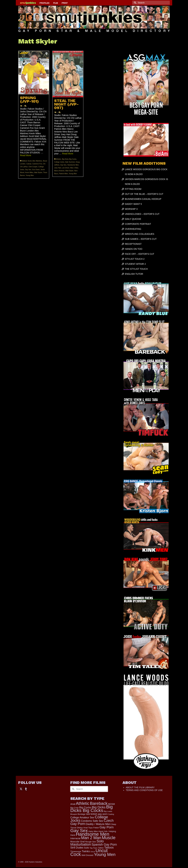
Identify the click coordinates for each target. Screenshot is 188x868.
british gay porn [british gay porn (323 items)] (99, 814)
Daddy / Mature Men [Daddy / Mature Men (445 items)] (98, 824)
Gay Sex (28, 170)
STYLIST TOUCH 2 (135, 259)
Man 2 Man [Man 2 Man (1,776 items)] (91, 838)
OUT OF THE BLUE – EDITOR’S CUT (144, 194)
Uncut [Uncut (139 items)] (93, 852)
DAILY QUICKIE (133, 219)
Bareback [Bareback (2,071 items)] (99, 803)
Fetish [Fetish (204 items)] (96, 828)
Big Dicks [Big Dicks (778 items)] (99, 807)
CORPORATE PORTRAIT (138, 224)
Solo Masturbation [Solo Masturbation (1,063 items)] (87, 843)
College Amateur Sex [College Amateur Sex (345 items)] (82, 817)
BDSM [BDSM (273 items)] (112, 804)
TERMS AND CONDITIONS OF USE (144, 790)
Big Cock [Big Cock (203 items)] (74, 808)
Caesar (29, 164)
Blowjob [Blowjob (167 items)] (74, 814)
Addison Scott (27, 161)
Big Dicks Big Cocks (69, 159)
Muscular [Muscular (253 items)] (75, 842)
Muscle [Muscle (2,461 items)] (109, 838)
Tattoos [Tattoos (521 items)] (109, 848)
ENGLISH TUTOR (134, 274)
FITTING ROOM (133, 189)
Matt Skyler (38, 172)
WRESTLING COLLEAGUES (140, 234)
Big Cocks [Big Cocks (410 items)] (85, 807)
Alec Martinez (37, 161)
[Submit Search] (135, 3)
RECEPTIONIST (133, 244)
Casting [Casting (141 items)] (111, 814)
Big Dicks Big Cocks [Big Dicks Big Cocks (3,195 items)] (92, 809)
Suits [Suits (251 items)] (87, 848)
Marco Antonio (59, 171)
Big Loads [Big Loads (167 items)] (108, 811)
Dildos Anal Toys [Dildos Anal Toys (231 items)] (85, 828)
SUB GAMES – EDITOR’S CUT (141, 239)
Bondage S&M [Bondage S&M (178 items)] (84, 814)
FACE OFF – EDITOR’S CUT (140, 254)
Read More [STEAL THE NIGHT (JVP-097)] (68, 154)
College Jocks (59, 162)
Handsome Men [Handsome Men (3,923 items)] (93, 834)
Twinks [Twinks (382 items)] (86, 851)
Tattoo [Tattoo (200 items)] (101, 848)
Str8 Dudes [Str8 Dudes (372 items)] (77, 848)
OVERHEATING (133, 229)
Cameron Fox (37, 164)
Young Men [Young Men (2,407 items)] (105, 854)
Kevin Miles (29, 172)
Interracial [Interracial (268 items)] (75, 838)
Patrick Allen (63, 174)
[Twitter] (21, 789)
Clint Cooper (33, 167)
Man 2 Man (74, 168)
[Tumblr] (26, 789)
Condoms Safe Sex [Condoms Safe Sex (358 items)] (92, 821)
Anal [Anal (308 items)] (73, 804)
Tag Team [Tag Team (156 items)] (94, 848)
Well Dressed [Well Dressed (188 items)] (87, 855)
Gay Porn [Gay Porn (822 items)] (106, 827)
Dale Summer (70, 162)
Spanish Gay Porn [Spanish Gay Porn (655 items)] (104, 844)
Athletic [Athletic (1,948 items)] (82, 803)
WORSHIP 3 (131, 209)
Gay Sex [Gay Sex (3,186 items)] (79, 831)
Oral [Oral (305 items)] (82, 841)
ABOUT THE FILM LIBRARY (140, 787)
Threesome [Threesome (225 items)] (76, 851)
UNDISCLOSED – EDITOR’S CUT (142, 214)
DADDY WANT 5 (133, 204)
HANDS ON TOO (134, 249)
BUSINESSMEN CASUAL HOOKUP (143, 199)
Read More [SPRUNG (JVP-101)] (26, 155)
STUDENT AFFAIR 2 (135, 264)
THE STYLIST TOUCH (136, 269)
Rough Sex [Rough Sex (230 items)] (91, 842)
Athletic (58, 159)
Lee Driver (66, 168)
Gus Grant (36, 170)
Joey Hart (58, 168)
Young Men (30, 175)
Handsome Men (73, 165)
